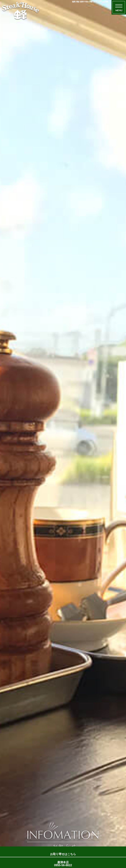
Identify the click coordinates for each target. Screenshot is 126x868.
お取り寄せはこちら (63, 854)
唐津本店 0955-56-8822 (63, 864)
